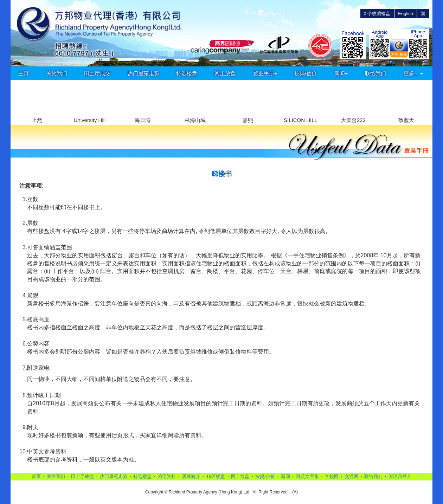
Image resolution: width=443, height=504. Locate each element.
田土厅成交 (97, 73)
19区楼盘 (215, 476)
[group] (37, 102)
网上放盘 (225, 73)
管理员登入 (400, 476)
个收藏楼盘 (377, 14)
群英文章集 (307, 476)
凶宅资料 (167, 476)
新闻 (341, 73)
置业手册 (265, 73)
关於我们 (57, 73)
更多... (413, 73)
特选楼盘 (187, 73)
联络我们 (375, 73)
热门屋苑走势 (143, 73)
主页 (24, 73)
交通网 (351, 476)
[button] (424, 98)
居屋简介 (191, 476)
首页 (36, 476)
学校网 (332, 476)
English (406, 14)
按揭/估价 (306, 73)
